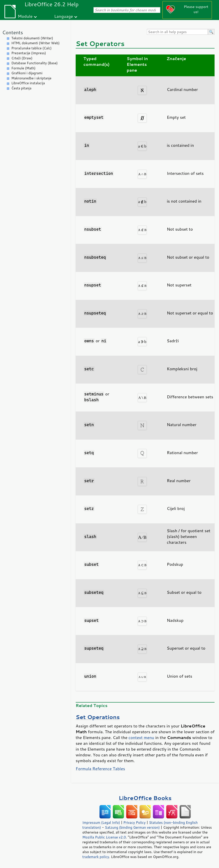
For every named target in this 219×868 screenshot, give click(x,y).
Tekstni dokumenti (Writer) (32, 38)
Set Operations (98, 717)
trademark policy (96, 857)
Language (64, 16)
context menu (141, 737)
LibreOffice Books (145, 798)
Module (25, 16)
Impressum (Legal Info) (101, 822)
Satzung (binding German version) (132, 827)
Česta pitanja (21, 88)
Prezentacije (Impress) (29, 53)
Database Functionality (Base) (34, 63)
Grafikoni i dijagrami (27, 73)
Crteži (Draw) (22, 58)
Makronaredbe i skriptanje (31, 78)
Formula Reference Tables (100, 769)
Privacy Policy (134, 822)
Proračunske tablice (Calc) (31, 48)
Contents (13, 32)
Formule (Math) (23, 68)
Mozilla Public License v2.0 (104, 837)
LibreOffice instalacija (28, 83)
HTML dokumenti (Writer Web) (35, 43)
